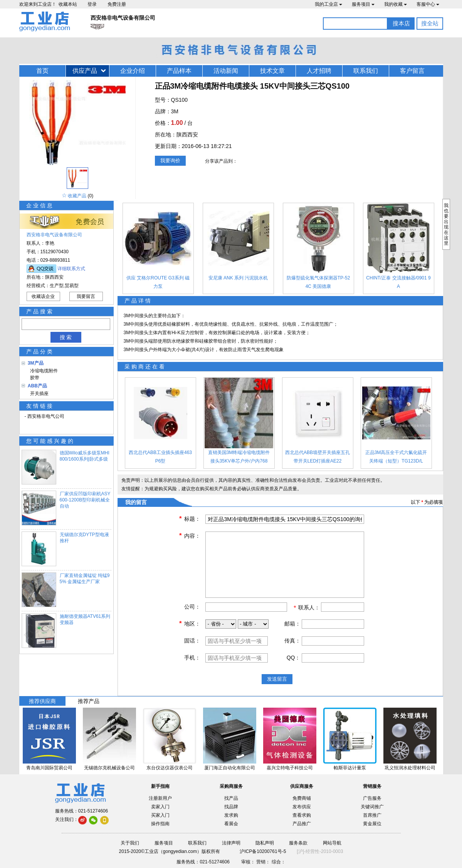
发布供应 (302, 807)
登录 (92, 4)
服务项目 (363, 4)
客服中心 (428, 4)
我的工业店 (328, 4)
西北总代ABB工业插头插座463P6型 (160, 457)
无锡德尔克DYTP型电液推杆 (84, 538)
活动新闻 (226, 71)
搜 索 (66, 337)
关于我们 (130, 843)
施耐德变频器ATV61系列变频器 (85, 619)
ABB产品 (37, 386)
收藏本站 (68, 4)
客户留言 (412, 71)
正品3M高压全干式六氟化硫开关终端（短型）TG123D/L (396, 457)
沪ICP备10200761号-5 (263, 851)
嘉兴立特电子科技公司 (290, 768)
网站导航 (332, 843)
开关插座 (38, 394)
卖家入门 (160, 807)
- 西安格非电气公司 (45, 416)
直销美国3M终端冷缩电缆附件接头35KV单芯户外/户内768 (239, 457)
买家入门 (160, 815)
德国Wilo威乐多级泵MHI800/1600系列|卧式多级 (85, 456)
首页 (42, 71)
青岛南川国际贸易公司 (49, 768)
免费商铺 (302, 798)
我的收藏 (396, 4)
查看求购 (302, 815)
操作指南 (160, 824)
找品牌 (231, 807)
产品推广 (302, 824)
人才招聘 (319, 71)
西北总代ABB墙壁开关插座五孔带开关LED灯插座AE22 (318, 457)
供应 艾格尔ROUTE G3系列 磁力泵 (158, 282)
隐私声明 (265, 843)
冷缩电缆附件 (43, 371)
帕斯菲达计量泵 (350, 768)
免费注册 (117, 4)
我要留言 (86, 296)
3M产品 (36, 363)
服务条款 (298, 843)
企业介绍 (133, 71)
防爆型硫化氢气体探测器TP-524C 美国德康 (318, 282)
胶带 (34, 378)
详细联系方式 (71, 269)
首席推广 (372, 815)
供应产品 (85, 71)
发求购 (231, 815)
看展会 (231, 824)
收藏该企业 (43, 296)
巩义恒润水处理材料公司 (410, 768)
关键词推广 (372, 807)
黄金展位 (372, 824)
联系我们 (366, 71)
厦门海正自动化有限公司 (230, 768)
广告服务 (372, 798)
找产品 (231, 798)
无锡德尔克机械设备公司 (109, 768)
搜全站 (430, 23)
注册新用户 (160, 798)
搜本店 (401, 23)
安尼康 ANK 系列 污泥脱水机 (238, 278)
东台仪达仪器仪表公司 (170, 768)
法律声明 (231, 843)
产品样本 (179, 71)
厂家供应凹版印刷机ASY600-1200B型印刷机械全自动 (85, 500)
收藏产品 (77, 196)
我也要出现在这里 (446, 224)
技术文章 (272, 71)
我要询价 (170, 161)
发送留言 (277, 679)
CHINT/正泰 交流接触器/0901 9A (398, 282)
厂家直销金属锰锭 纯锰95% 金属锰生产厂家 (85, 579)
